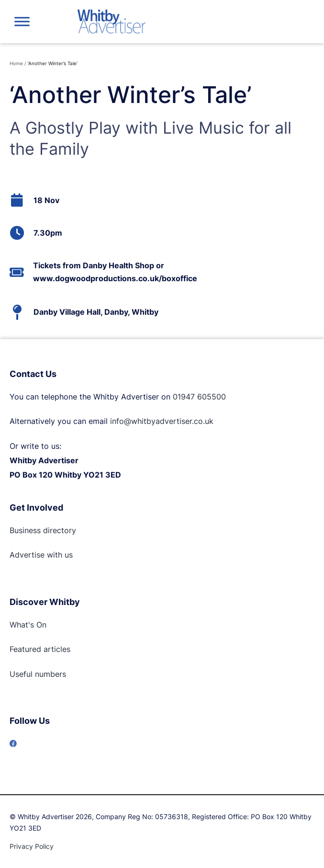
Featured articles (40, 649)
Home (16, 63)
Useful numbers (38, 674)
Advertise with (36, 555)
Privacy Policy (32, 846)
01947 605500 (199, 397)
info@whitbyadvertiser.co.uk (162, 421)
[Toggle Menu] (22, 21)
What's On (28, 625)
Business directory (43, 530)
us (67, 555)
